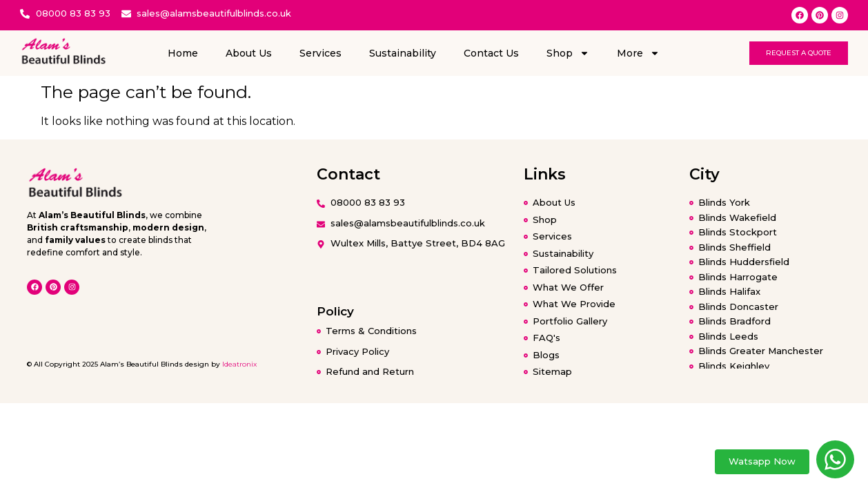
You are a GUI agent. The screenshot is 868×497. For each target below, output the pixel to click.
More (638, 53)
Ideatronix (239, 364)
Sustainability (403, 53)
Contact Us (491, 53)
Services (320, 53)
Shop (568, 53)
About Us (249, 53)
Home (183, 53)
